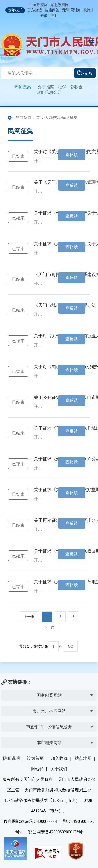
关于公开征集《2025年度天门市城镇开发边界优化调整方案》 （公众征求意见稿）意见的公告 (40, 398)
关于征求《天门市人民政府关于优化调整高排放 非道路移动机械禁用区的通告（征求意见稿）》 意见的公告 (40, 213)
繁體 (87, 10)
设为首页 (35, 758)
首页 (40, 118)
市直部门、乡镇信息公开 (49, 727)
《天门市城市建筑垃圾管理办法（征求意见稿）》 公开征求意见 (40, 305)
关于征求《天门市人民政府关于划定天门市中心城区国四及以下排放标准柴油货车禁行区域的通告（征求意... (40, 244)
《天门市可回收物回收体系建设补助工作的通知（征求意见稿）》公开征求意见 (40, 275)
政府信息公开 (49, 92)
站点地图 (83, 758)
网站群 (37, 769)
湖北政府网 (60, 5)
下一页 (49, 627)
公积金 (76, 87)
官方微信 (34, 10)
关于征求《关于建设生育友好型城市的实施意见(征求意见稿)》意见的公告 (40, 490)
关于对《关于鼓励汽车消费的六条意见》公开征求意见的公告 (40, 152)
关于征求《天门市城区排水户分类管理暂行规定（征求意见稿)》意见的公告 (40, 459)
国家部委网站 (49, 695)
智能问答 (52, 10)
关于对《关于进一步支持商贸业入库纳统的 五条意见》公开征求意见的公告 (40, 336)
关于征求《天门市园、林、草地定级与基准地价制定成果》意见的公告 (40, 582)
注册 (54, 16)
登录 (44, 16)
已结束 (18, 156)
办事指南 (46, 87)
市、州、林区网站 (49, 711)
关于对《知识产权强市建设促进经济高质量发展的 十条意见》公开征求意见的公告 (40, 367)
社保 (62, 87)
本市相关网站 (49, 743)
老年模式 (15, 10)
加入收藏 (59, 758)
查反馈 (72, 155)
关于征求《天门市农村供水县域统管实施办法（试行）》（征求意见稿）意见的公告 (40, 428)
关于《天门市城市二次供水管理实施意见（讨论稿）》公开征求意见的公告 (40, 183)
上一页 (29, 617)
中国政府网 (38, 5)
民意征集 (70, 118)
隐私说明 (11, 758)
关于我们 (59, 769)
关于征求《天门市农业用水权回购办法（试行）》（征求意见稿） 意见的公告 (40, 551)
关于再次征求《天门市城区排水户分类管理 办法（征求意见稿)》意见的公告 (40, 521)
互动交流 (53, 118)
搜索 (85, 73)
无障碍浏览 (71, 10)
